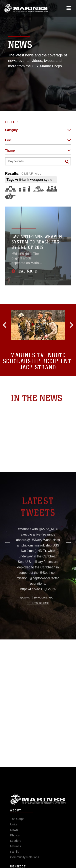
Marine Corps (38, 806)
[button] (17, 325)
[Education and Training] (24, 189)
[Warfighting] (11, 196)
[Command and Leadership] (52, 189)
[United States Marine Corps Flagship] (26, 8)
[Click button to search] (67, 162)
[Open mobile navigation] (69, 8)
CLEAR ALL (32, 174)
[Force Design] (11, 189)
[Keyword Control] (38, 161)
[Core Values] (38, 189)
